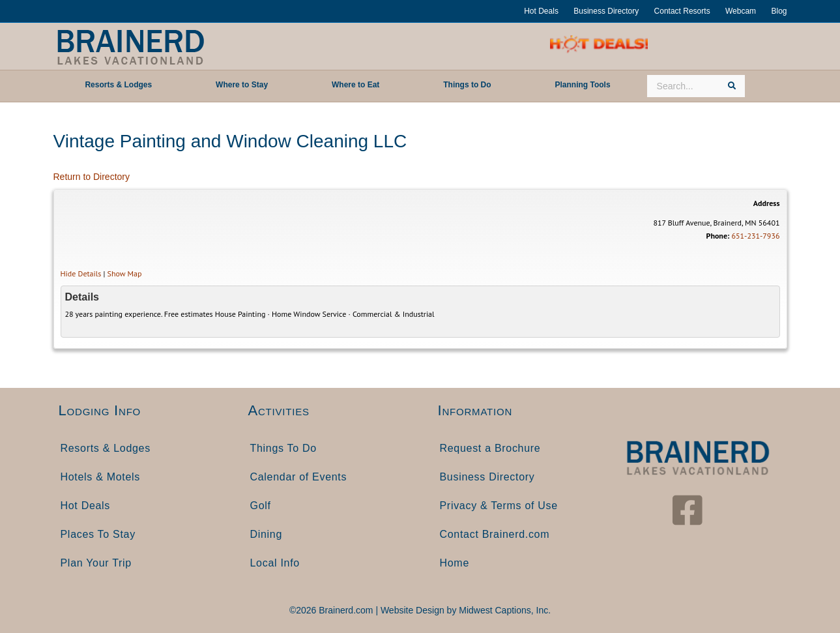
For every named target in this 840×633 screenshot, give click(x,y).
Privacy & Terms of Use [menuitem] (499, 506)
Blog (779, 11)
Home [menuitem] (455, 563)
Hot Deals (541, 11)
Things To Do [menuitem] (283, 448)
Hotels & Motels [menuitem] (101, 477)
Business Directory (606, 11)
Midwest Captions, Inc (503, 610)
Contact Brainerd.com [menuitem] (495, 534)
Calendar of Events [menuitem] (299, 477)
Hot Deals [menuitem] (86, 506)
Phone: (718, 236)
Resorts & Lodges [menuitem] (106, 448)
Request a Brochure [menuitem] (490, 448)
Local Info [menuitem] (275, 563)
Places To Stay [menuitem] (98, 534)
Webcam (741, 11)
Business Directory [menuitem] (487, 477)
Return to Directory (92, 177)
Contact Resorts (682, 11)
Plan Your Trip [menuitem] (96, 563)
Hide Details (81, 273)
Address (767, 203)
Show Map (125, 273)
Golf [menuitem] (261, 506)
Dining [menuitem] (267, 534)
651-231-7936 (755, 236)
